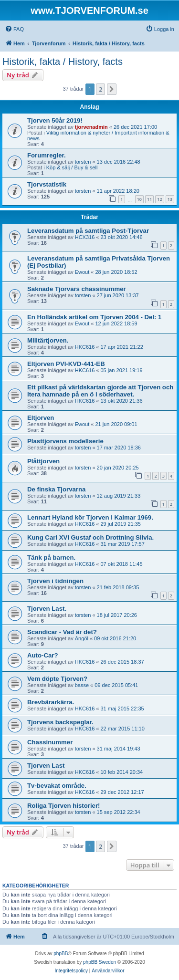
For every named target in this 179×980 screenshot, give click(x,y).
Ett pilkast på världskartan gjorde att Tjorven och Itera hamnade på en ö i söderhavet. (100, 391)
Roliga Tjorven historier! (63, 806)
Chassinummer (50, 742)
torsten (83, 162)
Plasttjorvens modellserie (65, 441)
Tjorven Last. (47, 609)
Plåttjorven (43, 461)
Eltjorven (41, 418)
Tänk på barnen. (51, 558)
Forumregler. (47, 155)
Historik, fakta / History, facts (63, 62)
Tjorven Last (46, 766)
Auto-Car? (42, 655)
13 (170, 199)
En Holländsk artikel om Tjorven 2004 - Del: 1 (94, 317)
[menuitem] (14, 29)
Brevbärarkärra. (51, 702)
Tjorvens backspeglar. (60, 722)
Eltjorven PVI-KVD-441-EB (66, 364)
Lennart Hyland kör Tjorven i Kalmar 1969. (90, 517)
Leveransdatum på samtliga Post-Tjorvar (88, 231)
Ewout (82, 272)
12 (159, 199)
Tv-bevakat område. (57, 786)
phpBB (61, 954)
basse (82, 685)
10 (139, 199)
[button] (112, 89)
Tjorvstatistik (47, 184)
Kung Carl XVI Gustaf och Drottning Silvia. (90, 537)
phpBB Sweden (100, 962)
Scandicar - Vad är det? (62, 632)
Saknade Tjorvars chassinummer (77, 289)
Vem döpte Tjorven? (57, 679)
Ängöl (82, 638)
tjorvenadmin (91, 127)
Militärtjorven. (48, 340)
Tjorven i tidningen (55, 581)
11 (149, 199)
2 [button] (100, 89)
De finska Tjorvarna (56, 489)
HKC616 (85, 347)
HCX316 (85, 237)
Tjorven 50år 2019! (55, 120)
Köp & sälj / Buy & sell (72, 167)
